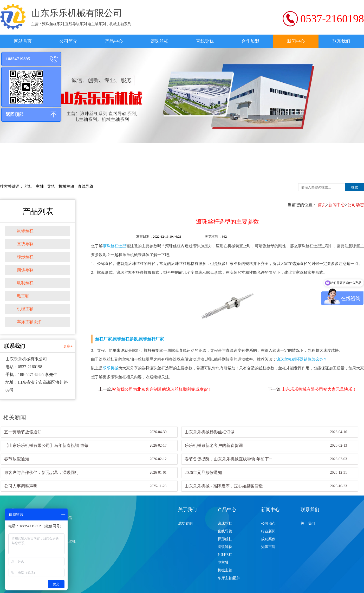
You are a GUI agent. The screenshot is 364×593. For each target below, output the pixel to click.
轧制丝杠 (25, 283)
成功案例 (185, 523)
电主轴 (23, 296)
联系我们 (341, 41)
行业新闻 (268, 531)
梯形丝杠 (25, 257)
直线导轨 (205, 41)
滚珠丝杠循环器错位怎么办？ (302, 359)
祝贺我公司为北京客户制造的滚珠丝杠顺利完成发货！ (162, 389)
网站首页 (23, 41)
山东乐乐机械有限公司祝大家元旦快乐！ (319, 389)
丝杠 (28, 186)
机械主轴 (66, 186)
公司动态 (356, 205)
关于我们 (187, 510)
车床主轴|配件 (30, 322)
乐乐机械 (110, 368)
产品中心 (114, 41)
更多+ (68, 346)
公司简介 (68, 41)
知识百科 (268, 547)
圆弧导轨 (25, 270)
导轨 (51, 186)
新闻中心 (296, 41)
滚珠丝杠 (159, 41)
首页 (322, 205)
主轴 (40, 186)
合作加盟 (250, 41)
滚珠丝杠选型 (114, 246)
